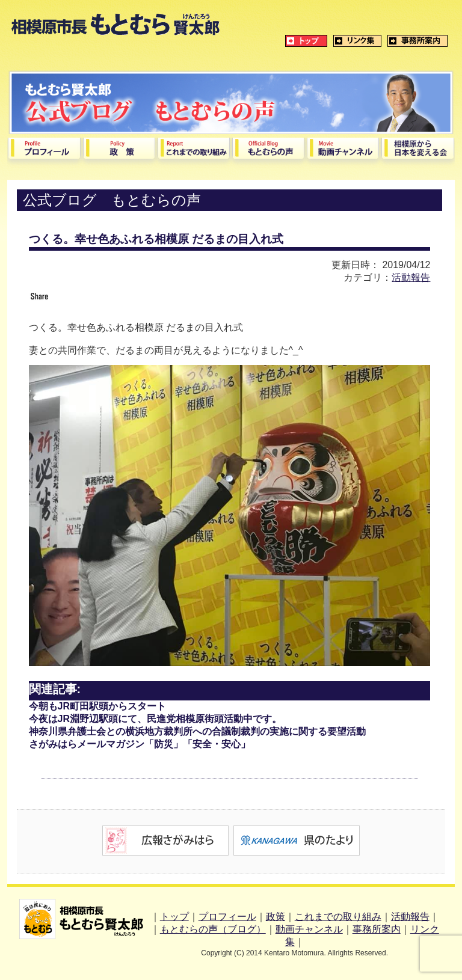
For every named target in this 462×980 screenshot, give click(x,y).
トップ (174, 917)
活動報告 (411, 277)
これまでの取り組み (338, 917)
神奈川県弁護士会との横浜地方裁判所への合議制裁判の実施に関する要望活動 (197, 731)
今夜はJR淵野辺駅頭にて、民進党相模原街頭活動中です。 (155, 719)
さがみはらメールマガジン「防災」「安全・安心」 (140, 744)
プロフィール (227, 917)
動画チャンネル (309, 929)
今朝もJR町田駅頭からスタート (97, 706)
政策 (276, 917)
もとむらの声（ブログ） (213, 929)
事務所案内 (377, 929)
